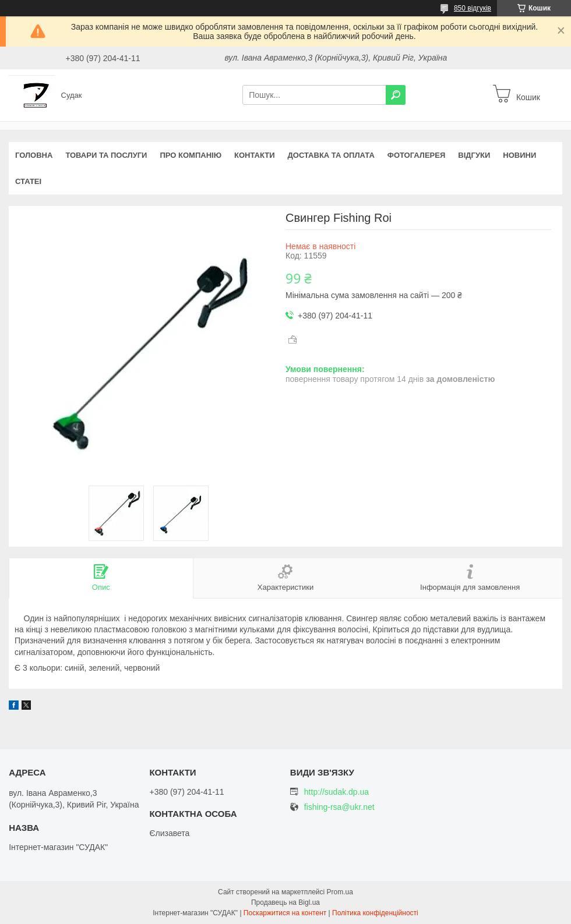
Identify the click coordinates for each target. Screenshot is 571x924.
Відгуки (474, 155)
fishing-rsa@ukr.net (339, 807)
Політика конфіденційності (375, 913)
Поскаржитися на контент (285, 913)
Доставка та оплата (331, 155)
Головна (34, 155)
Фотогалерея (417, 155)
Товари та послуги (106, 155)
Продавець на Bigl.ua (285, 902)
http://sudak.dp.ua (336, 792)
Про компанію (191, 155)
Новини (519, 155)
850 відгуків (473, 8)
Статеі (28, 181)
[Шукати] (396, 95)
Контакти (255, 155)
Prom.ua (340, 892)
